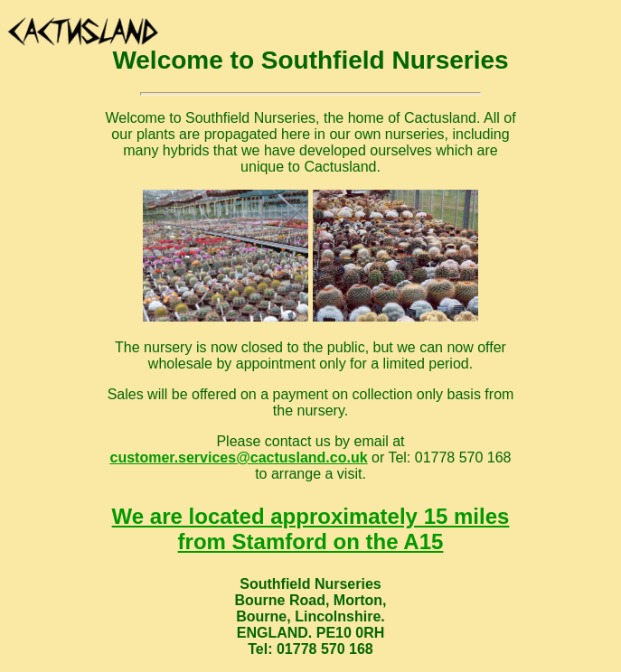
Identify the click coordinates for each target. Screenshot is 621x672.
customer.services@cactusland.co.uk (238, 457)
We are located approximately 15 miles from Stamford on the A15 (311, 529)
